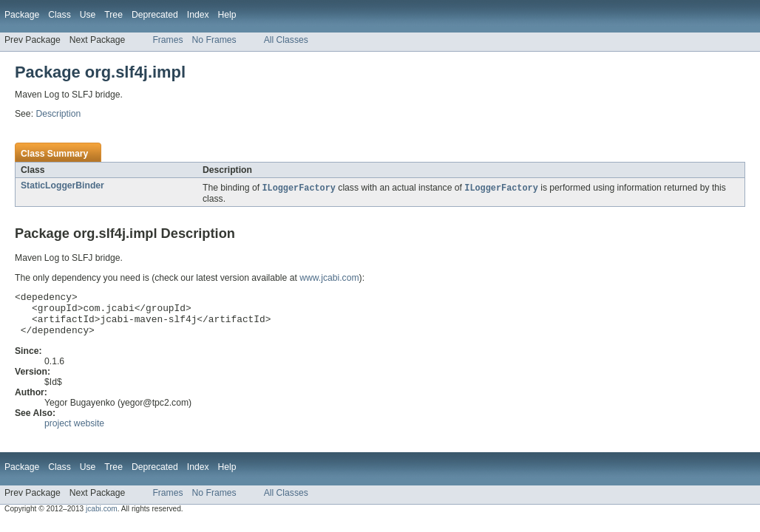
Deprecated (155, 15)
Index (198, 15)
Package (22, 15)
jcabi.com (102, 518)
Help (227, 15)
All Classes (286, 40)
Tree (113, 15)
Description (58, 114)
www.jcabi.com (329, 279)
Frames (167, 40)
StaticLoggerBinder (62, 185)
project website (74, 433)
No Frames (214, 40)
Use (88, 15)
